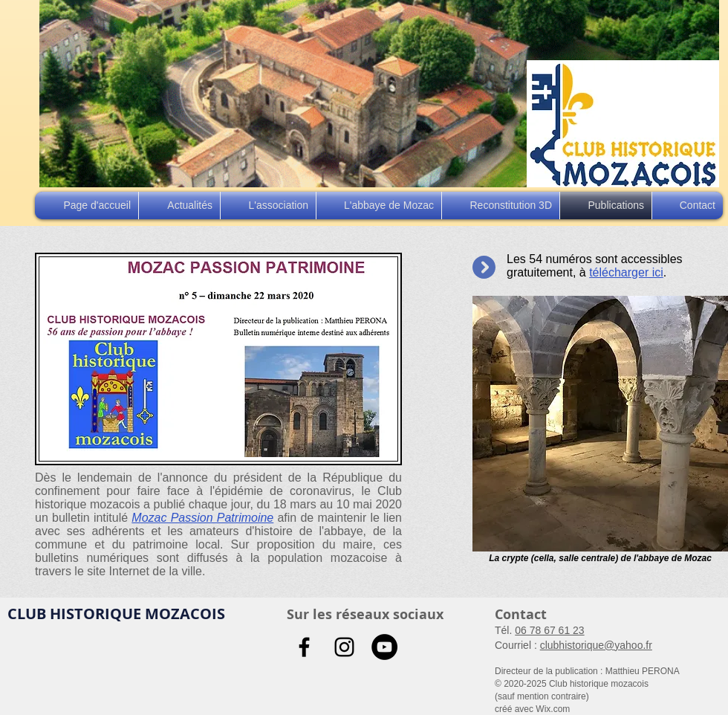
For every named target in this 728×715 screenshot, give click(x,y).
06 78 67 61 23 (549, 630)
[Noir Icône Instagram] (344, 647)
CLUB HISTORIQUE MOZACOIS (116, 614)
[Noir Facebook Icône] (304, 647)
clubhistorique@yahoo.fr (596, 645)
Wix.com (553, 709)
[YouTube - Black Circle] (384, 647)
